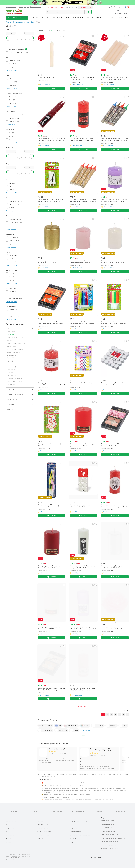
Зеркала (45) (11, 361)
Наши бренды (10, 839)
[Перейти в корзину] (126, 12)
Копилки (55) (11, 358)
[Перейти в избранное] (119, 12)
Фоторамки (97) (12, 346)
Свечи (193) (11, 335)
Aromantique (61, 730)
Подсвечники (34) (12, 367)
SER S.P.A (111, 726)
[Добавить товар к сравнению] (61, 36)
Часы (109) (10, 340)
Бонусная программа (106, 828)
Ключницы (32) (11, 370)
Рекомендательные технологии (109, 849)
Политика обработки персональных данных (113, 838)
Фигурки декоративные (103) (16, 343)
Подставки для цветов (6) (15, 379)
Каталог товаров (11, 818)
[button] (17, 18)
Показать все (86, 730)
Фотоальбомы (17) (12, 373)
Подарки (8, 842)
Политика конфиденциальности (110, 835)
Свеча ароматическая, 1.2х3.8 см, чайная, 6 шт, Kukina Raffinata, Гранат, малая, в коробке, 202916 (103, 750)
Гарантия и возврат (43, 828)
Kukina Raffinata (45, 726)
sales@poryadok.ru (15, 860)
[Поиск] (88, 12)
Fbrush (74, 730)
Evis (58, 726)
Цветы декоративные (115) (15, 338)
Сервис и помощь (43, 818)
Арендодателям (73, 828)
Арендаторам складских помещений (79, 821)
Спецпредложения (11, 828)
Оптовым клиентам (35, 7)
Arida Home (98, 726)
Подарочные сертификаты (108, 824)
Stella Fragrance (45, 730)
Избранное (9, 825)
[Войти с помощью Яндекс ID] (128, 7)
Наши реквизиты (74, 842)
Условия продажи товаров (108, 821)
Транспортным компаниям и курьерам (80, 835)
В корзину (52, 88)
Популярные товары (11, 821)
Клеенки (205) (11, 332)
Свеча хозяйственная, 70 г (58, 749)
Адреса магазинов (12, 7)
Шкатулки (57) (11, 355)
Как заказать (41, 821)
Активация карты (24, 7)
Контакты (40, 839)
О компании (72, 839)
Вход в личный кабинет (44, 835)
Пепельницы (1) (12, 385)
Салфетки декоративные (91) (16, 349)
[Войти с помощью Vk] (126, 7)
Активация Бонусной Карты (108, 832)
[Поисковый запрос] (65, 12)
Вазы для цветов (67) (13, 352)
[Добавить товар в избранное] (64, 36)
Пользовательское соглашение (109, 842)
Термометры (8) (12, 376)
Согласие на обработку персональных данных (113, 845)
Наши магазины (10, 835)
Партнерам (73, 818)
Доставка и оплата (85, 7)
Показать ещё (83, 706)
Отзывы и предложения (44, 832)
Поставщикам (73, 825)
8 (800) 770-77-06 (72, 8)
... (119, 715)
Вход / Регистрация (116, 7)
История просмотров (12, 832)
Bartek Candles (71, 726)
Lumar (123, 726)
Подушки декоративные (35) (16, 364)
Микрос (85, 726)
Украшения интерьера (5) (15, 382)
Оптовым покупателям (75, 832)
